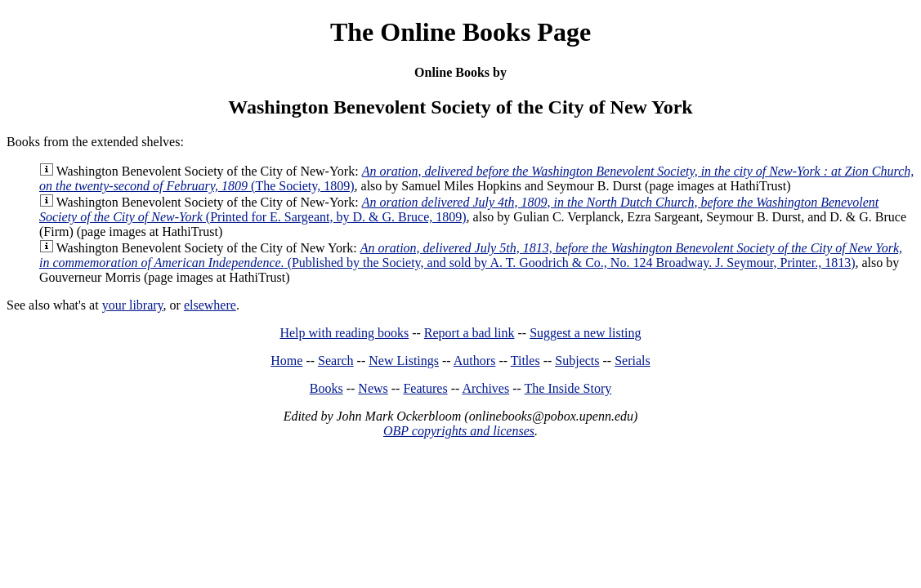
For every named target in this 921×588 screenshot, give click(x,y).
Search (336, 361)
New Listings (404, 361)
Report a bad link (469, 333)
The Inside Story (568, 388)
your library (133, 305)
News (373, 388)
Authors (475, 361)
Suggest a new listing (585, 333)
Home (286, 361)
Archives (485, 388)
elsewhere (210, 305)
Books (326, 388)
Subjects (577, 361)
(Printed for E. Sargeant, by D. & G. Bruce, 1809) (459, 209)
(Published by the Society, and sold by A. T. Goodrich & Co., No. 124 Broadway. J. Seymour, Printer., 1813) (471, 255)
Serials (633, 361)
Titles (525, 361)
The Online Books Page (460, 32)
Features (425, 388)
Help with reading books (344, 333)
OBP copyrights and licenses (459, 431)
